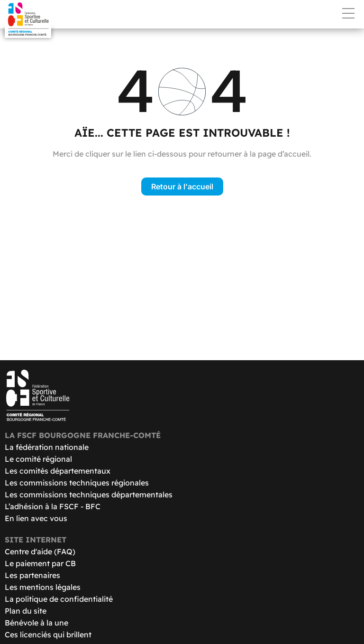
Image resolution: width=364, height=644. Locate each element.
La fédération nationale (47, 447)
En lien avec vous (36, 518)
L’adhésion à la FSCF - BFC (53, 506)
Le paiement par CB (40, 563)
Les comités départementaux (58, 471)
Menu (348, 13)
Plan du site (26, 611)
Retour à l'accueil (182, 187)
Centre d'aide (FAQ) (40, 551)
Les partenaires (32, 575)
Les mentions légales (43, 587)
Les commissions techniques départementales (89, 495)
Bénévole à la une (36, 623)
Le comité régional (38, 459)
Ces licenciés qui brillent (48, 635)
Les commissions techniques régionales (77, 483)
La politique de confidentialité (59, 599)
